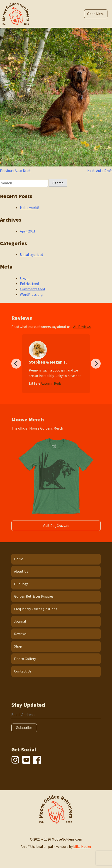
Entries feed (29, 284)
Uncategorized (32, 255)
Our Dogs (21, 584)
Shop (18, 646)
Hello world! (29, 208)
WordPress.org (31, 295)
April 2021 (28, 231)
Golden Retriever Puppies (34, 597)
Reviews (20, 634)
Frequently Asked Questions (36, 609)
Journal (20, 621)
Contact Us (23, 671)
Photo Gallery (25, 659)
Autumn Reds (51, 384)
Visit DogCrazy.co (56, 526)
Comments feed (32, 289)
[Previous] (16, 364)
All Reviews (82, 327)
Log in (25, 278)
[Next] (96, 364)
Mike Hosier (82, 847)
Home (19, 559)
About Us (21, 572)
